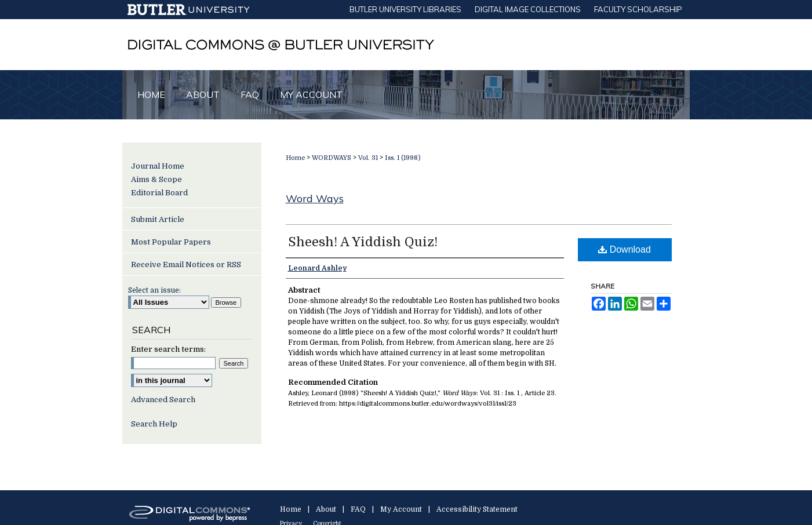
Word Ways (315, 198)
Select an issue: (154, 290)
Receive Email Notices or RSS (186, 265)
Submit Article (158, 219)
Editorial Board (159, 193)
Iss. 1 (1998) (403, 158)
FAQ (358, 509)
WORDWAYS (332, 158)
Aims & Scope (156, 179)
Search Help (154, 424)
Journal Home (158, 166)
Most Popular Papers (171, 242)
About (326, 509)
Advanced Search (163, 400)
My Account (401, 509)
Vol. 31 (368, 158)
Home (295, 158)
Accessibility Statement (477, 509)
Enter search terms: (168, 349)
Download (625, 249)
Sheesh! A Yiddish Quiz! (363, 242)
